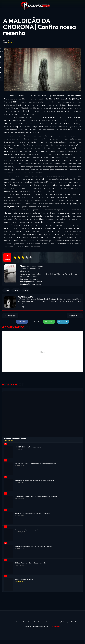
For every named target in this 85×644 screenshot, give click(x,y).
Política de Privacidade (24, 622)
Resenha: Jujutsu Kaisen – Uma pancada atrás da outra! (33, 513)
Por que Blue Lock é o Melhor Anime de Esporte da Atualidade (35, 464)
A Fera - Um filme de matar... (24, 579)
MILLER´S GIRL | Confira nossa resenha (28, 447)
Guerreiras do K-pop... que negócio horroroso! (30, 530)
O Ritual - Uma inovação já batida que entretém (31, 563)
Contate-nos (39, 622)
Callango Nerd (56, 626)
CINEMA (6, 290)
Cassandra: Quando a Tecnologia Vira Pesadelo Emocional (34, 480)
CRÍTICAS (16, 290)
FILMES (25, 290)
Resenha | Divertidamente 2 (16, 439)
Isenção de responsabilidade (67, 622)
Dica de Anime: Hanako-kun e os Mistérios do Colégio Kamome (36, 497)
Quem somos (50, 622)
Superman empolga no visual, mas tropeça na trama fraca (34, 546)
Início (11, 622)
